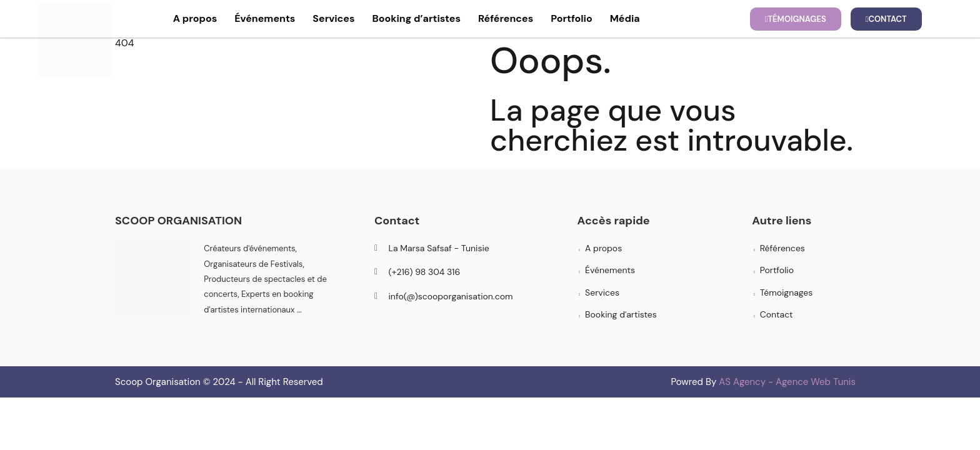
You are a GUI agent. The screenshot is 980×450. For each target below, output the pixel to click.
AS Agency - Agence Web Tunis (787, 382)
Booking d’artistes (416, 18)
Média (625, 18)
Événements (265, 18)
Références (506, 18)
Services (333, 18)
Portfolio (571, 18)
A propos (195, 18)
